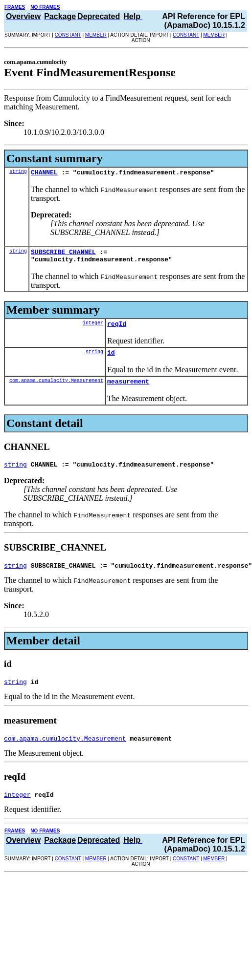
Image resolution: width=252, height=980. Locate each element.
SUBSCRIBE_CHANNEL (63, 255)
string (18, 172)
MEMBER (96, 35)
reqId (117, 329)
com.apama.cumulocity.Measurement (56, 389)
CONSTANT (68, 35)
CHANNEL (44, 173)
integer (93, 328)
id (111, 360)
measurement (128, 390)
